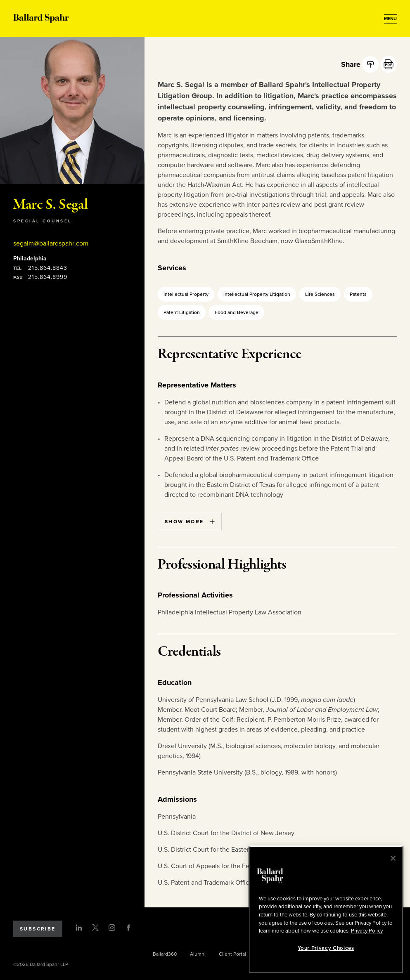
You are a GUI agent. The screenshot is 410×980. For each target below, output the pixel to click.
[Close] (393, 858)
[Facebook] (128, 928)
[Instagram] (112, 928)
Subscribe (38, 929)
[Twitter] (95, 928)
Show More (190, 522)
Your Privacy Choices (326, 948)
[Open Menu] (390, 19)
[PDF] (389, 64)
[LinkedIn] (79, 928)
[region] (326, 910)
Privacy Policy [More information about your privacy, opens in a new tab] (367, 931)
